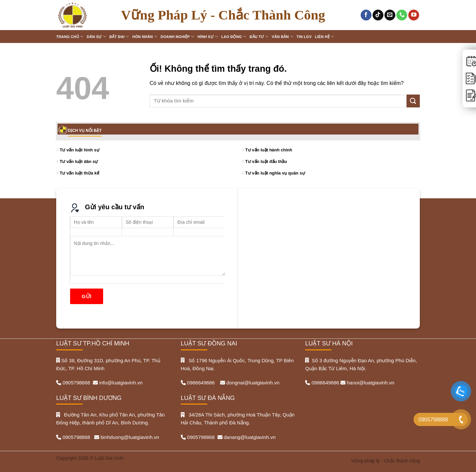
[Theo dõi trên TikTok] (378, 15)
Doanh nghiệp (178, 37)
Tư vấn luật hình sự (80, 150)
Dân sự (96, 37)
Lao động (234, 37)
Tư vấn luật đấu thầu (266, 161)
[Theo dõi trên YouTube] (414, 15)
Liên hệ (325, 37)
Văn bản (282, 37)
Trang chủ (70, 37)
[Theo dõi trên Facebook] (366, 15)
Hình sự (208, 37)
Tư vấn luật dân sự (79, 161)
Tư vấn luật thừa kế (79, 173)
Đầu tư (259, 37)
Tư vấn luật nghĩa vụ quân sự (275, 173)
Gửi (87, 296)
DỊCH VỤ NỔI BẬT (85, 131)
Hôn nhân (145, 37)
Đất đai (119, 37)
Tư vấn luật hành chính (269, 150)
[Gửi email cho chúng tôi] (390, 15)
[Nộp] (413, 101)
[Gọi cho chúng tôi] (402, 15)
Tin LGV (304, 37)
